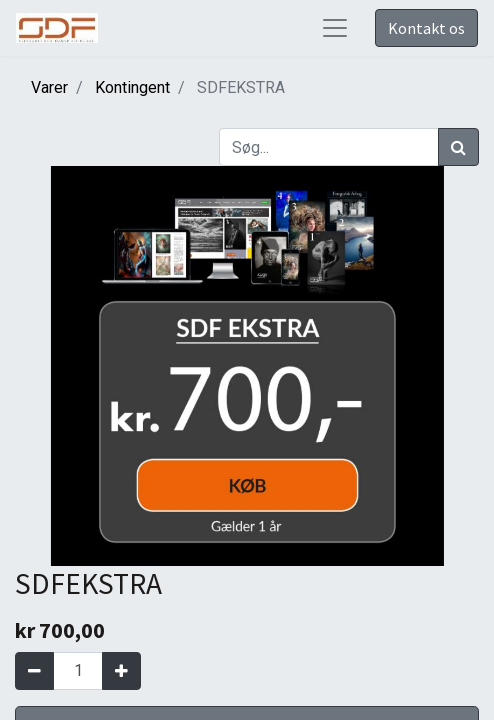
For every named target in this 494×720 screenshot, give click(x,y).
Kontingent (132, 87)
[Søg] (458, 147)
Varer (49, 87)
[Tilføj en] (121, 671)
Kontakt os (426, 28)
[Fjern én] (34, 671)
